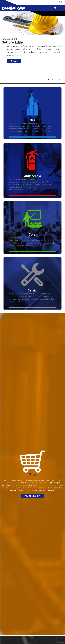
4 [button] (60, 80)
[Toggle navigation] (60, 8)
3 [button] (56, 80)
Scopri (14, 61)
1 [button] (49, 80)
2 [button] (53, 80)
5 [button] (63, 80)
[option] (32, 38)
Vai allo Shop (32, 496)
